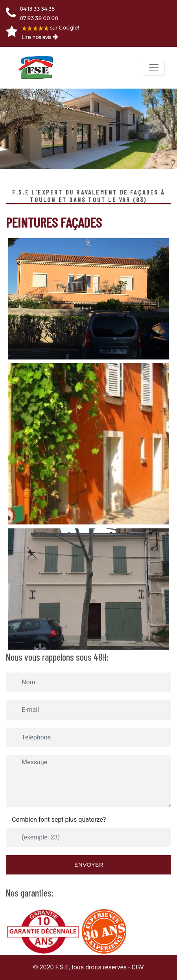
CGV (138, 967)
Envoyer (88, 865)
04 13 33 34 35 (37, 9)
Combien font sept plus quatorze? (59, 820)
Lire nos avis (36, 37)
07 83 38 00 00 (39, 18)
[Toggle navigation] (154, 68)
